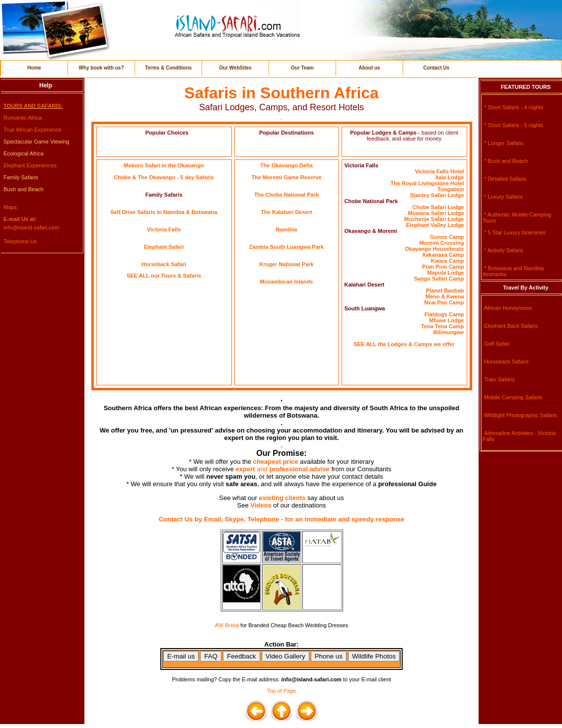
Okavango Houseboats (434, 249)
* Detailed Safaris (505, 179)
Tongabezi (451, 189)
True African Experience (33, 130)
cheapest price (276, 462)
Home (34, 68)
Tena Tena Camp (442, 326)
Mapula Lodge (446, 273)
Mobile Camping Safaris (513, 397)
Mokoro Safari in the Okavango (164, 165)
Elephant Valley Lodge (435, 225)
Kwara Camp (448, 261)
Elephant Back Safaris (511, 326)
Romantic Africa (23, 118)
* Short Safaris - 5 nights (514, 125)
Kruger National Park (286, 264)
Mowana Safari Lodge (436, 213)
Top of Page (282, 691)
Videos (261, 505)
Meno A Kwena (445, 296)
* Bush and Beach (506, 161)
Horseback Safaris (506, 362)
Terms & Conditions (168, 68)
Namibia (287, 229)
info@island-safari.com (31, 227)
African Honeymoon (508, 308)
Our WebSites (235, 68)
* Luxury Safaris (503, 197)
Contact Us (437, 68)
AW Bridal (227, 625)
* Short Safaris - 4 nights (514, 107)
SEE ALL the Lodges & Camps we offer (404, 344)
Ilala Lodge (450, 177)
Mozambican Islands (287, 282)
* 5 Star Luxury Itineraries (515, 232)
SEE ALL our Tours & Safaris (164, 276)
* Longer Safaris (504, 143)
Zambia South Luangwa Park (286, 247)
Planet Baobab (445, 291)
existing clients (282, 498)
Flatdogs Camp (444, 314)
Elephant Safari (164, 247)
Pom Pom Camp (443, 267)
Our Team (302, 68)
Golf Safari (497, 344)
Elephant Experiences (30, 165)
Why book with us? (101, 68)
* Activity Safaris (504, 250)
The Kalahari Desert (286, 212)
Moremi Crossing (442, 243)
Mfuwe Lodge (446, 320)
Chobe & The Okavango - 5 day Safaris (164, 177)
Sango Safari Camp (439, 279)
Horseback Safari (164, 264)
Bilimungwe (449, 332)
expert (246, 469)
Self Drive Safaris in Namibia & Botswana (164, 212)
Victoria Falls (164, 229)
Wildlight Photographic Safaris (521, 415)
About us (369, 68)
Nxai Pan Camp (444, 302)
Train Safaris (499, 379)
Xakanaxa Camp (443, 255)
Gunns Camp (447, 237)
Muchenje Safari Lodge (434, 219)
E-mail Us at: (20, 219)
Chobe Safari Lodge (438, 207)
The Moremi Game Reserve (286, 177)
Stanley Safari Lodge (437, 195)
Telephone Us (20, 241)
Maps (10, 207)
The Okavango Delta (286, 165)
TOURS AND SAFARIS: (33, 106)
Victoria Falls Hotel (440, 171)
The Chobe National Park (286, 195)
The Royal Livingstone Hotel (427, 183)
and (293, 469)
